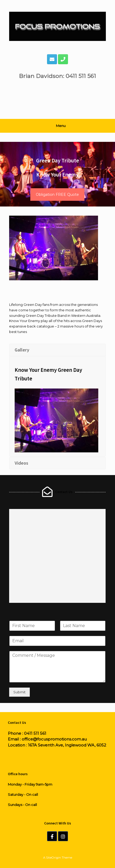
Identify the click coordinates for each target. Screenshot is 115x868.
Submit (19, 692)
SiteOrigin (53, 858)
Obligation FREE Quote (57, 195)
